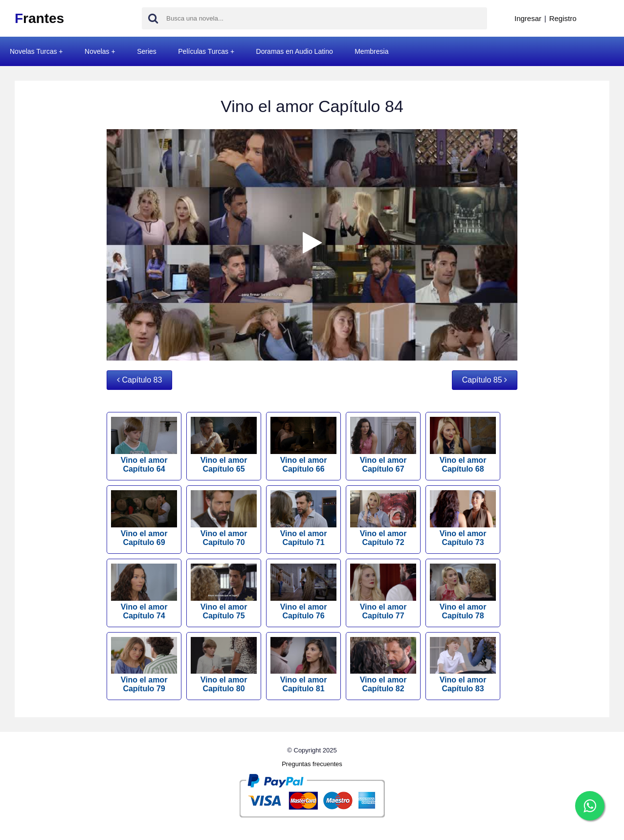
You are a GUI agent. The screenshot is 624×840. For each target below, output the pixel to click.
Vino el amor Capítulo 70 (224, 518)
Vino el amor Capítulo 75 (224, 592)
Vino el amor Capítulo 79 (144, 665)
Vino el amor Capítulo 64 (144, 445)
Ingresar (528, 18)
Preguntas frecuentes (312, 764)
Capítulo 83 (139, 380)
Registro (563, 18)
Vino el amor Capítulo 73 (463, 518)
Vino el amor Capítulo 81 (303, 665)
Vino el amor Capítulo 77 (383, 592)
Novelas (97, 51)
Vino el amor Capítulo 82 (383, 665)
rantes (39, 18)
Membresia (371, 51)
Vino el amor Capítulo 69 (144, 518)
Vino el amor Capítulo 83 (463, 665)
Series (147, 51)
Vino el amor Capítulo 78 (463, 592)
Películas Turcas (203, 51)
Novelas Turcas (33, 51)
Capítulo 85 (485, 380)
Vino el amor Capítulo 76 (303, 592)
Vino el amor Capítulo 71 (303, 518)
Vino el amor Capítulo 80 (224, 665)
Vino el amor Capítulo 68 (463, 445)
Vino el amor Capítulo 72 (383, 518)
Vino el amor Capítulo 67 (383, 445)
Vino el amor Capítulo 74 (144, 592)
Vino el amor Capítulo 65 (224, 445)
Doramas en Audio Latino (295, 51)
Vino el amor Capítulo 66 (303, 445)
